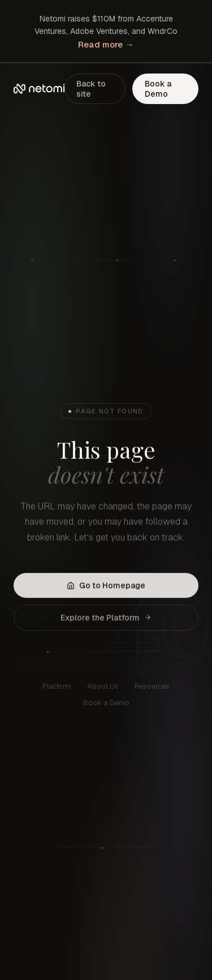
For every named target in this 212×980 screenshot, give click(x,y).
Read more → (106, 44)
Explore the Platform (106, 619)
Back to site (91, 89)
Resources (152, 688)
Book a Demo (158, 89)
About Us (103, 688)
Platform (57, 688)
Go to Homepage (106, 586)
